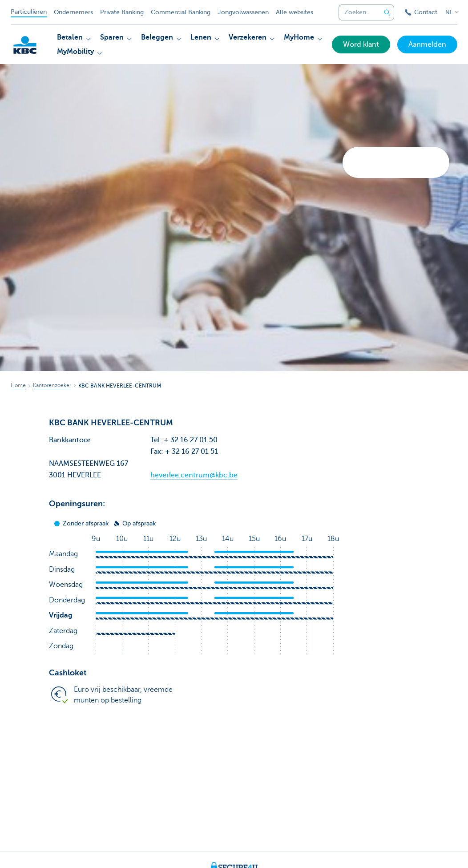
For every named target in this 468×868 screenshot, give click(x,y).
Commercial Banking (181, 12)
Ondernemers (73, 12)
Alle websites (295, 12)
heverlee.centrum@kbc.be (194, 475)
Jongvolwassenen (243, 12)
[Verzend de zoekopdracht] (387, 12)
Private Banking (122, 12)
